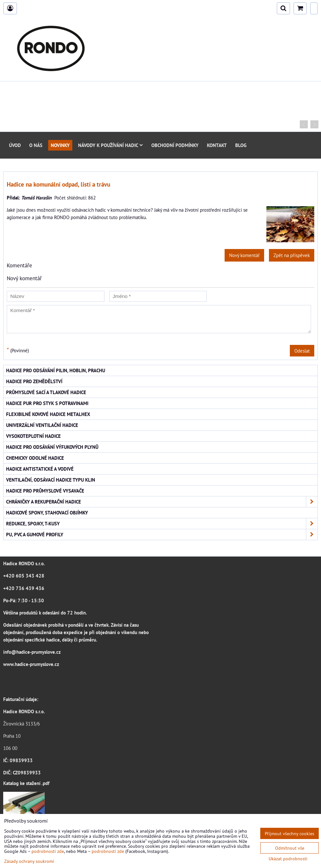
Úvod (15, 145)
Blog (241, 145)
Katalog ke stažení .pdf (26, 783)
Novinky (60, 145)
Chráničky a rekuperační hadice (162, 502)
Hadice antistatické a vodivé (40, 469)
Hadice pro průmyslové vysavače (45, 491)
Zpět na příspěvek (292, 255)
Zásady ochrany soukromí (29, 861)
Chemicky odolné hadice (35, 458)
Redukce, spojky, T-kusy (162, 524)
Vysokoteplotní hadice (33, 436)
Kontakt (217, 145)
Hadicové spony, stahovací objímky (47, 512)
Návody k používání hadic (111, 145)
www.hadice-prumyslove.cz (31, 664)
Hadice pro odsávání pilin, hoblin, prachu (56, 370)
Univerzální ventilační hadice (42, 425)
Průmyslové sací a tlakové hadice (46, 392)
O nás (36, 145)
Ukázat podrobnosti (288, 859)
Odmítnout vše (290, 848)
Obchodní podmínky (175, 145)
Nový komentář (244, 255)
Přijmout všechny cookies (290, 833)
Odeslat (302, 351)
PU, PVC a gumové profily (162, 535)
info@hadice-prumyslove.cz (32, 652)
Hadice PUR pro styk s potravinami (47, 403)
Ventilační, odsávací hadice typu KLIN (51, 480)
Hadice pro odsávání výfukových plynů (52, 447)
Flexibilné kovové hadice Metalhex (48, 414)
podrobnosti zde (48, 851)
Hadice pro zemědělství (34, 381)
